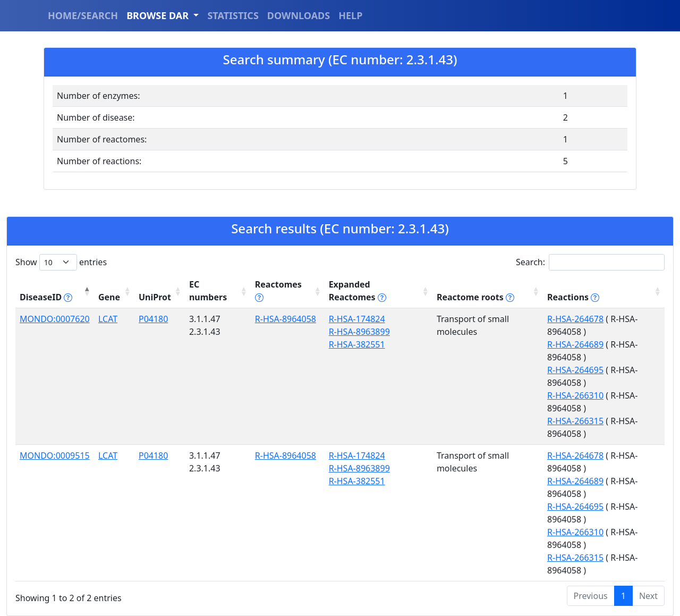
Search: (590, 262)
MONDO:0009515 (55, 455)
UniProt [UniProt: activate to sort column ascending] (155, 297)
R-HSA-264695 (575, 370)
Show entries (61, 262)
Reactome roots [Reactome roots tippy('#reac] (475, 297)
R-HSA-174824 (357, 319)
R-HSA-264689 (575, 344)
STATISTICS (233, 15)
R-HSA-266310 (575, 395)
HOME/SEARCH (83, 15)
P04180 (153, 319)
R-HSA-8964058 (286, 319)
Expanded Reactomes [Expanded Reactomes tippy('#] (358, 291)
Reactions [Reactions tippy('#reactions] (573, 297)
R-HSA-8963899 (359, 332)
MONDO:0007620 (55, 319)
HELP (350, 15)
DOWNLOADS (299, 15)
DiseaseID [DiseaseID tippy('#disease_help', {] (46, 297)
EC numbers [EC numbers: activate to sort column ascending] (208, 291)
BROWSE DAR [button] (159, 15)
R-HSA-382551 (357, 344)
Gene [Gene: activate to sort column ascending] (109, 297)
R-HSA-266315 (575, 421)
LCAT (108, 319)
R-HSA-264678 (575, 319)
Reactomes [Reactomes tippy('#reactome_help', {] (278, 291)
